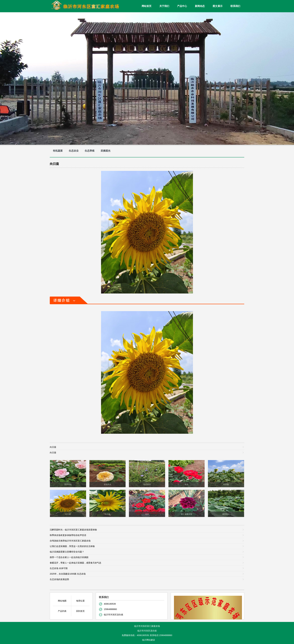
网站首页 (147, 6)
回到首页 (80, 611)
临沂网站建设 (149, 640)
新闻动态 (200, 6)
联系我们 (235, 6)
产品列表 (62, 611)
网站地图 (62, 601)
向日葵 (54, 164)
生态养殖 (90, 151)
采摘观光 (106, 151)
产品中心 (182, 6)
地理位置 (80, 601)
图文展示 (218, 6)
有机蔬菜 (58, 151)
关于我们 (164, 6)
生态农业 (74, 151)
